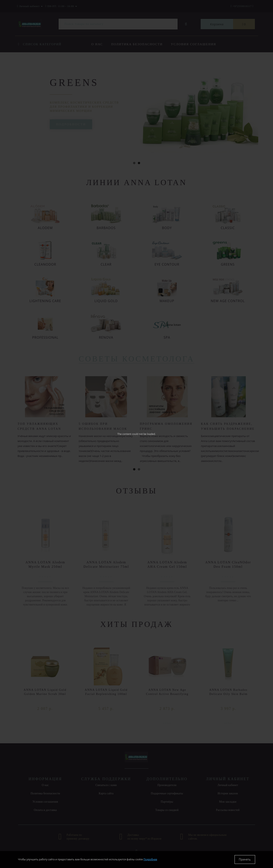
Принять (245, 859)
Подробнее (150, 859)
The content (124, 434)
